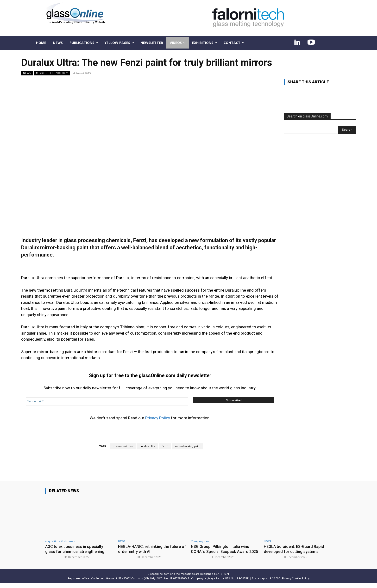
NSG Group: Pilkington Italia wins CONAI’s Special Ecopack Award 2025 (221, 551)
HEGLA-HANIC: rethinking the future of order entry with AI (151, 549)
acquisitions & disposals (60, 541)
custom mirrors (123, 446)
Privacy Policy (158, 418)
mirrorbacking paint (188, 446)
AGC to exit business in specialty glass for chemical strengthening (75, 549)
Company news (201, 541)
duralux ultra (147, 446)
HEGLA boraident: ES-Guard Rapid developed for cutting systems (295, 549)
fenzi (165, 446)
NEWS (27, 73)
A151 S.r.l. (224, 579)
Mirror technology (52, 73)
